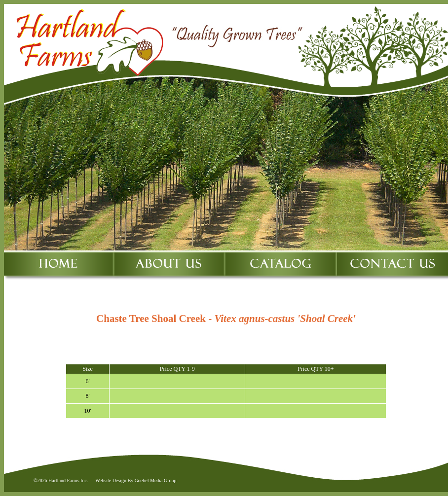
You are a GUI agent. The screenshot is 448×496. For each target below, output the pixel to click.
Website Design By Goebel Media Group (136, 480)
